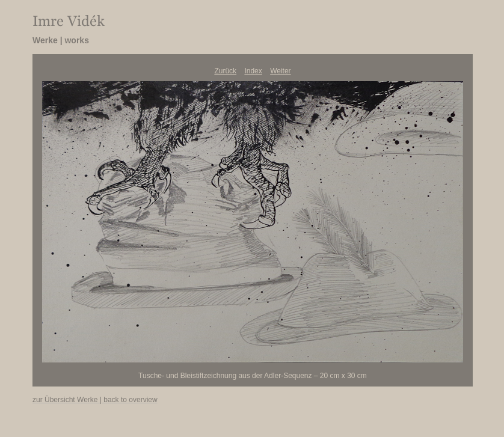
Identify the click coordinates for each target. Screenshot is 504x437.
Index (253, 71)
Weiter (280, 71)
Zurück (225, 71)
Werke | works (61, 40)
